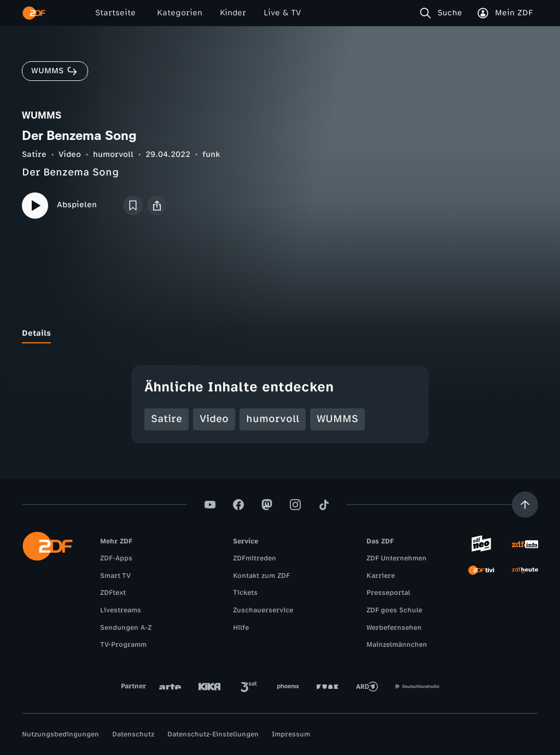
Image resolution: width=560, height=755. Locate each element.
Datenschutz (133, 734)
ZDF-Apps (116, 558)
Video (70, 154)
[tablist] (280, 333)
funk (211, 154)
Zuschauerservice (263, 610)
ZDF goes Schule (394, 610)
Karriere (381, 576)
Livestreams (121, 610)
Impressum (291, 734)
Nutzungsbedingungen (60, 734)
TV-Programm (123, 645)
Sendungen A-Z (126, 628)
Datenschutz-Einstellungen (213, 734)
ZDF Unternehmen (396, 558)
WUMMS (337, 419)
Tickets (245, 593)
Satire (34, 154)
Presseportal (388, 593)
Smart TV (115, 576)
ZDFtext (113, 593)
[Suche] (443, 13)
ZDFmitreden (255, 558)
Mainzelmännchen (397, 645)
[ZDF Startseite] (34, 13)
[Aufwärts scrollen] (525, 505)
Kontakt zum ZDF (261, 576)
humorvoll (113, 154)
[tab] (36, 333)
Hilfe (241, 628)
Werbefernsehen (394, 628)
